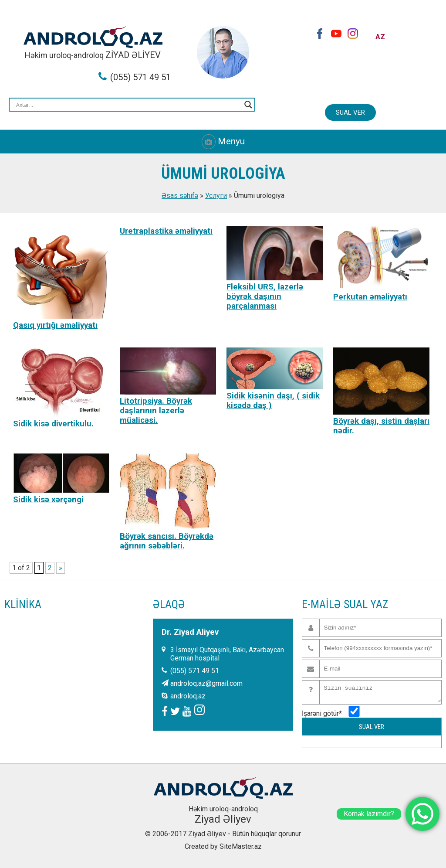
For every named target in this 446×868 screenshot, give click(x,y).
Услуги (216, 196)
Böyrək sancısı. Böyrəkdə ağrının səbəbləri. (167, 541)
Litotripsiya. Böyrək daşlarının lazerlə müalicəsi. (156, 411)
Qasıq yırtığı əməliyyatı (55, 325)
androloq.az (188, 696)
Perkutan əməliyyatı (370, 297)
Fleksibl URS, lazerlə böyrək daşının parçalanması (265, 296)
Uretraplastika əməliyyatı (166, 231)
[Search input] (128, 105)
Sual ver (350, 112)
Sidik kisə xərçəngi (48, 500)
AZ (380, 37)
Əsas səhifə (180, 196)
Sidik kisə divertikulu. (53, 424)
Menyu (223, 142)
